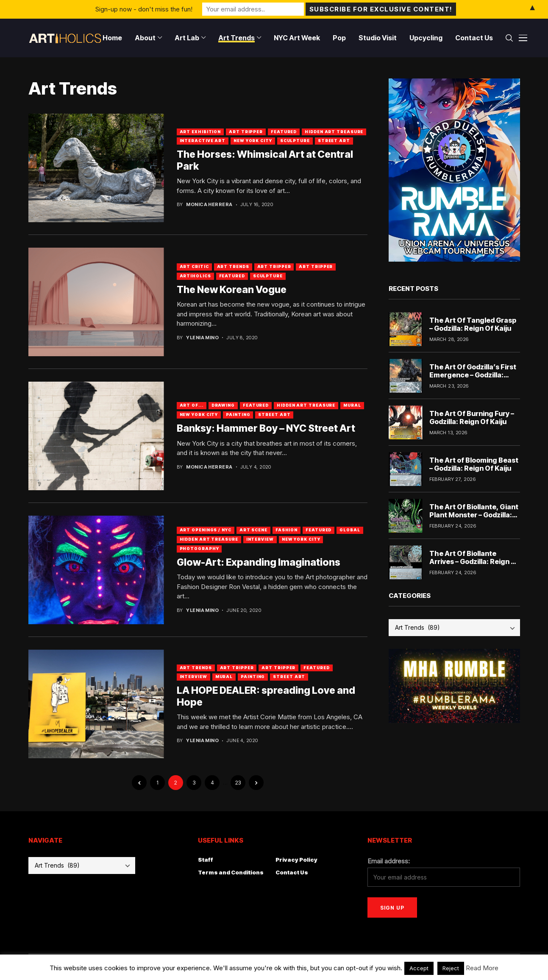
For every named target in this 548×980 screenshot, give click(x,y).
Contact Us (292, 872)
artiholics (195, 276)
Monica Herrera (209, 205)
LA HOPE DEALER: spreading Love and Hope (266, 696)
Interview (260, 539)
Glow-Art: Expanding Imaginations (259, 562)
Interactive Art (203, 141)
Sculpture (295, 141)
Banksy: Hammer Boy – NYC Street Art (266, 428)
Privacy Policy (296, 860)
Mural (352, 405)
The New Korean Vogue (232, 290)
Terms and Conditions (231, 872)
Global (350, 530)
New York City (253, 141)
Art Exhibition (200, 132)
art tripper (316, 267)
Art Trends (233, 267)
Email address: (389, 861)
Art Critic (194, 267)
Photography (199, 549)
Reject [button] (451, 968)
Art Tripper (246, 132)
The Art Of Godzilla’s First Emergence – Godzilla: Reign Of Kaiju (473, 375)
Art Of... (192, 405)
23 (238, 783)
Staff (206, 860)
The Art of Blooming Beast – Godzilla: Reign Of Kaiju (474, 464)
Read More (482, 968)
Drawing (223, 405)
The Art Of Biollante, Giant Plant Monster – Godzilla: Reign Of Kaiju (474, 515)
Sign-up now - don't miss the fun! (144, 9)
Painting (238, 415)
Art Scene (253, 530)
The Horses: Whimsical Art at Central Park (265, 160)
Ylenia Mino (202, 338)
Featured (284, 132)
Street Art (334, 141)
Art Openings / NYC (206, 530)
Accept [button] (419, 968)
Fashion (287, 530)
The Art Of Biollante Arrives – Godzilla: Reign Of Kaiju (474, 561)
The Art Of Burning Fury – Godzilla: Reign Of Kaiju (472, 417)
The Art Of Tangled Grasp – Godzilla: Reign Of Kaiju (473, 324)
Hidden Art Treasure (334, 132)
